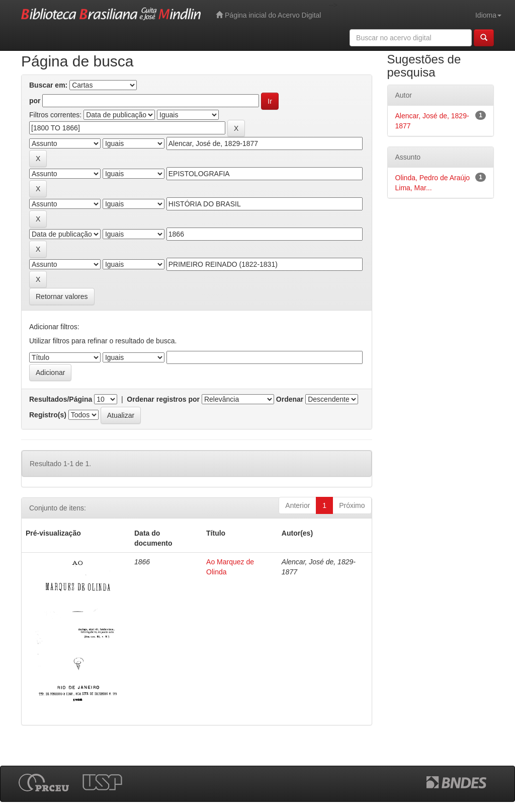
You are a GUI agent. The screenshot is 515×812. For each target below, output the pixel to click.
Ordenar (290, 399)
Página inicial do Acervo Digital (268, 15)
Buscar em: (48, 85)
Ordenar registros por (163, 399)
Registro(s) (48, 415)
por (35, 101)
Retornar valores (62, 297)
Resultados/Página (61, 399)
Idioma (488, 15)
